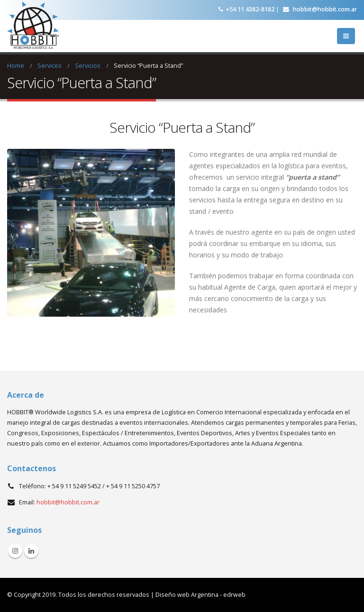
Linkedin (31, 551)
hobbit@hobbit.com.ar (320, 9)
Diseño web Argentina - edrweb (200, 595)
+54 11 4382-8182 (246, 9)
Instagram (15, 551)
